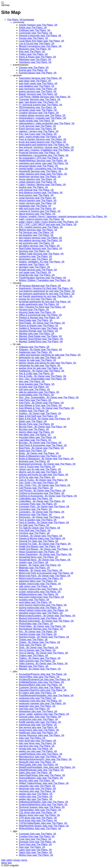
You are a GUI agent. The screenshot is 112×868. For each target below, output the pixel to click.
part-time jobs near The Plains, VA (37, 746)
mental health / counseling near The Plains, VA (43, 169)
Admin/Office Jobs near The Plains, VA (39, 677)
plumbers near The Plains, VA (34, 267)
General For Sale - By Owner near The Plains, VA (45, 544)
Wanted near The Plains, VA (34, 666)
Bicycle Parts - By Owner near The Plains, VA (43, 427)
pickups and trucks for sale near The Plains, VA (44, 475)
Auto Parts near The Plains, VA (35, 400)
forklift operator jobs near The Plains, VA (40, 722)
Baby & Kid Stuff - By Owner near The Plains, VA (44, 419)
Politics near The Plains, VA (33, 54)
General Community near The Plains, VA (40, 36)
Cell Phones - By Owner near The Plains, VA (42, 491)
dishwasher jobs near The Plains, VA (38, 711)
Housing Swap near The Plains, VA (37, 312)
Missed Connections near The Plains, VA (40, 46)
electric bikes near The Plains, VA (36, 432)
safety (10, 860)
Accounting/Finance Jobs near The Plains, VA (43, 674)
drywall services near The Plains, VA (38, 270)
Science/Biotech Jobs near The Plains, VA (41, 778)
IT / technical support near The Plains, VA (41, 105)
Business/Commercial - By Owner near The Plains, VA (47, 464)
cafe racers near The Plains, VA (35, 586)
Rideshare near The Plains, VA (35, 59)
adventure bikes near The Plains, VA (38, 581)
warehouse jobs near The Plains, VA (38, 725)
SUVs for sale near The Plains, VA (37, 477)
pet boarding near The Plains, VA (36, 235)
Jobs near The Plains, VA (32, 738)
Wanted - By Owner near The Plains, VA (40, 669)
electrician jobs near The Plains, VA (37, 789)
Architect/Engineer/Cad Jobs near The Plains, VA (45, 679)
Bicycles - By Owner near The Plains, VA (40, 443)
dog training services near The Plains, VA (40, 238)
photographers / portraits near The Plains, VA (42, 118)
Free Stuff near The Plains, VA (35, 530)
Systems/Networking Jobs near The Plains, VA (43, 805)
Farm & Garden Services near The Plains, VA (43, 139)
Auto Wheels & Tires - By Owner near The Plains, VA (46, 408)
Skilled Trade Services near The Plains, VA (41, 254)
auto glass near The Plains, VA (35, 81)
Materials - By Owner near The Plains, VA (41, 570)
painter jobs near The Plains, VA (36, 794)
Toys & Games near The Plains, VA (37, 650)
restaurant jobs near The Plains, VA (37, 698)
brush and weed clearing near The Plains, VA (42, 142)
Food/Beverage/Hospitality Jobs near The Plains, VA (46, 695)
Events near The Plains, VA (33, 70)
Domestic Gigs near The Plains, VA (37, 842)
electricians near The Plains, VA (35, 259)
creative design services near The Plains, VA (42, 115)
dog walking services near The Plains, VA (40, 240)
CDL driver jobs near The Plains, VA (38, 812)
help (3, 860)
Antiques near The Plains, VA (34, 347)
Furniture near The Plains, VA (34, 533)
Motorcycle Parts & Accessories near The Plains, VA (46, 573)
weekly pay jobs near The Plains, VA (38, 751)
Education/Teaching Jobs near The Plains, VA (43, 690)
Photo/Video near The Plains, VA (36, 624)
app (10, 863)
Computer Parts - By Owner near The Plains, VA (44, 507)
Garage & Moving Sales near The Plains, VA (42, 538)
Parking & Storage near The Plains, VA (39, 318)
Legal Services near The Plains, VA (37, 198)
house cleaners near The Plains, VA (38, 179)
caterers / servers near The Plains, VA (39, 131)
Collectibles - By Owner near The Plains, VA (42, 501)
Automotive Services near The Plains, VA (40, 78)
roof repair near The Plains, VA (35, 272)
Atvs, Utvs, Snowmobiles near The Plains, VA (43, 379)
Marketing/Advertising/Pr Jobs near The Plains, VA (45, 759)
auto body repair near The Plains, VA (38, 83)
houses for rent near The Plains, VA (37, 299)
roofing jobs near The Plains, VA (36, 797)
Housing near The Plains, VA (34, 310)
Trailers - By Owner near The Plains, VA (40, 658)
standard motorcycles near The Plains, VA (41, 613)
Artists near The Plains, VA (33, 28)
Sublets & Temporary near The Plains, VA (40, 328)
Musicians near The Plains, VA (35, 49)
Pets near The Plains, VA (32, 52)
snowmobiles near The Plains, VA (36, 395)
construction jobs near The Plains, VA (38, 719)
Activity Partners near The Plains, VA (38, 25)
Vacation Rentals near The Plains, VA (38, 331)
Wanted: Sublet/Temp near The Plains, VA (41, 342)
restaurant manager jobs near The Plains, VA (42, 703)
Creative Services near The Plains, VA (39, 113)
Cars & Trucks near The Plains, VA (37, 467)
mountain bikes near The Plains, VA (38, 437)
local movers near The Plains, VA (36, 195)
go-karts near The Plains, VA (34, 387)
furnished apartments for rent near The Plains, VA (45, 302)
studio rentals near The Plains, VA (37, 121)
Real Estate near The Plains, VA (36, 320)
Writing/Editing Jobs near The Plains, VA (40, 828)
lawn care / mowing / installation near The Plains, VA (46, 150)
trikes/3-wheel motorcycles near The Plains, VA (43, 610)
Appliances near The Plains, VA (35, 352)
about (4, 863)
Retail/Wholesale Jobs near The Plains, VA (41, 770)
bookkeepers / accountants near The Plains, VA (44, 155)
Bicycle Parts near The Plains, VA (36, 424)
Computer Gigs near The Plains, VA (38, 834)
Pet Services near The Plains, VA (36, 232)
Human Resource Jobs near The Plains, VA (42, 735)
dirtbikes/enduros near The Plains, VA (39, 594)
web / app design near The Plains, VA (38, 102)
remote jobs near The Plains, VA (36, 749)
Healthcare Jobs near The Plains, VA (38, 733)
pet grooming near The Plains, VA (36, 243)
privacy (17, 860)
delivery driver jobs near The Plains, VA (39, 815)
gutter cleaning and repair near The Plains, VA (43, 174)
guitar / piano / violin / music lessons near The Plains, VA (48, 222)
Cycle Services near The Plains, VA (37, 126)
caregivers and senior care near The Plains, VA (43, 163)
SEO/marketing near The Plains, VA (38, 107)
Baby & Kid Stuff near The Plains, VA (38, 416)
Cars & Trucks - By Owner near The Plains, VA (43, 480)
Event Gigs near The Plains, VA (35, 844)
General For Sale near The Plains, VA (39, 541)
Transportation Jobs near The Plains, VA (40, 810)
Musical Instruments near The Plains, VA (40, 618)
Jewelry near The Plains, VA (34, 562)
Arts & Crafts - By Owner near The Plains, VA (42, 376)
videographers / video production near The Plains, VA (47, 123)
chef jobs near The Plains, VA (34, 709)
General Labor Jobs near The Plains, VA (40, 717)
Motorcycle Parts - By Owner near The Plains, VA (45, 576)
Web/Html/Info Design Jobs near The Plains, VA (44, 826)
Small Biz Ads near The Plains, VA (37, 275)
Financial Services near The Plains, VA (39, 153)
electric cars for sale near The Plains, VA (40, 472)
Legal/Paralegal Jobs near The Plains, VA (41, 754)
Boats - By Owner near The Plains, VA (39, 453)
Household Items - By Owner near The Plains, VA (45, 560)
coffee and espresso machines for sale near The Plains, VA (50, 355)
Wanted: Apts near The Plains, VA (37, 334)
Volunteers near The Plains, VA (35, 62)
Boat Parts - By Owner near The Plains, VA (41, 448)
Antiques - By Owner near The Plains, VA (40, 350)
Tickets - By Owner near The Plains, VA (39, 642)
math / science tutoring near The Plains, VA (41, 219)
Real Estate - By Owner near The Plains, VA (42, 323)
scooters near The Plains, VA (34, 600)
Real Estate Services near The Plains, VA (41, 248)
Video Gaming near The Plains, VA (37, 661)
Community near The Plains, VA (36, 33)
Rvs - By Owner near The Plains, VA (38, 632)
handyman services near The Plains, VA (40, 177)
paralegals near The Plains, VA (35, 206)
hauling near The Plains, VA (33, 187)
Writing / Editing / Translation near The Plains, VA (45, 280)
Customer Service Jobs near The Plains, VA (42, 687)
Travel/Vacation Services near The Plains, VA (42, 278)
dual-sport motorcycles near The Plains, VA (41, 597)
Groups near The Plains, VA (33, 38)
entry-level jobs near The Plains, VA (38, 741)
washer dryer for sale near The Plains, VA (41, 368)
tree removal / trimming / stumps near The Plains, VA (46, 147)
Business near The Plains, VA (34, 461)
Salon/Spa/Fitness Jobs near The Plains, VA (42, 775)
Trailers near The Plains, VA (33, 656)
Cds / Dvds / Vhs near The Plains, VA (38, 483)
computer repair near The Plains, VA (38, 110)
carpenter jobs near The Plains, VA (37, 786)
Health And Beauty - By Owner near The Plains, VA (46, 549)
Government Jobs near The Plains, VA (39, 730)
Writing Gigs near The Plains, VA (36, 855)
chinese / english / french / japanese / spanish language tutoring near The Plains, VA (63, 216)
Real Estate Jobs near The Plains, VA (38, 765)
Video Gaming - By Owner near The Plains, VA (43, 663)
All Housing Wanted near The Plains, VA (40, 286)
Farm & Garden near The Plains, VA (38, 520)
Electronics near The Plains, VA (35, 514)
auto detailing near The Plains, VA (37, 86)
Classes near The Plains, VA (34, 67)
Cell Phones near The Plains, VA (36, 488)
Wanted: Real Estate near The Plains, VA (40, 336)
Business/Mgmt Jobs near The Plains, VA (40, 685)
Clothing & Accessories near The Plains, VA (42, 493)
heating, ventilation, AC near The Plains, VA (42, 262)
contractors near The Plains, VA (35, 256)
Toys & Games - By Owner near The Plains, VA (43, 653)
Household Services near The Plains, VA (40, 171)
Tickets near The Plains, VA (33, 640)
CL (3, 2)
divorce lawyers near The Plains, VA (38, 201)
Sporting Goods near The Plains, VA (38, 634)
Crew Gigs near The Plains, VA (35, 839)
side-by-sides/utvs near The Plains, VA (39, 392)
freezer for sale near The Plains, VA (37, 360)
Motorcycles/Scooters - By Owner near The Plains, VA (47, 616)
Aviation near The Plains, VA (34, 411)
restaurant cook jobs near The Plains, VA (40, 701)
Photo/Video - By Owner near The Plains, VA (42, 626)
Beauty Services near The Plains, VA (38, 94)
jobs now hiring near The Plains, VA (37, 743)
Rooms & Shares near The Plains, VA (38, 326)
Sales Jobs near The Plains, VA (35, 773)
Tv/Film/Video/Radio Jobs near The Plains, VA (43, 823)
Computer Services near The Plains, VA (40, 99)
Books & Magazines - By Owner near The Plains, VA (46, 459)
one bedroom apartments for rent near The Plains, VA (47, 291)
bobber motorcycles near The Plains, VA (40, 584)
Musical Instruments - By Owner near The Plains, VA (46, 621)
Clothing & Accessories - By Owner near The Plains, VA (48, 496)
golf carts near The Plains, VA (34, 389)
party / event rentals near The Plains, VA (40, 137)
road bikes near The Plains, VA (35, 440)
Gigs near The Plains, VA (32, 847)
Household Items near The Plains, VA (38, 557)
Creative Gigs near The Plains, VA (37, 836)
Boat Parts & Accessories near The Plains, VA (43, 445)
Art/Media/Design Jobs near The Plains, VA (41, 682)
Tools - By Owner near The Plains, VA (39, 648)
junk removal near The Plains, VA (36, 190)
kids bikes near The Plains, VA (35, 435)
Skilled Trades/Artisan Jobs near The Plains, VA (44, 783)
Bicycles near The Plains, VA (34, 429)
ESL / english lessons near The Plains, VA (41, 227)
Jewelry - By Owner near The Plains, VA (40, 565)
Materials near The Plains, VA (34, 568)
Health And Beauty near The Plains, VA (39, 546)
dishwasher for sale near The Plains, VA (40, 358)
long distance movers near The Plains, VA (41, 193)
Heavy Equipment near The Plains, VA (39, 552)
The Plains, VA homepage (21, 20)
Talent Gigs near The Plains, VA (35, 852)
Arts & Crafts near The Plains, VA (36, 373)
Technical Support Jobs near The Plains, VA (42, 807)
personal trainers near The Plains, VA (38, 166)
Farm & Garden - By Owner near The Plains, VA (44, 522)
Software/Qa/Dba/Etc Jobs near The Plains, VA (43, 802)
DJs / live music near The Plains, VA (38, 134)
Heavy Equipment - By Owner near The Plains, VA (45, 554)
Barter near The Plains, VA (33, 421)
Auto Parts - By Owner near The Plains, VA (41, 403)
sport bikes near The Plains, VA (35, 602)
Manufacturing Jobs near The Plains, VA (40, 757)
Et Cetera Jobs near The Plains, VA (37, 693)
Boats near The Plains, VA (33, 451)
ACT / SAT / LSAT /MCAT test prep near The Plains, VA (48, 224)
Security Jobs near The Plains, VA (37, 781)
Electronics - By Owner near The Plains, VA (42, 517)
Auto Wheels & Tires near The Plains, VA (40, 405)
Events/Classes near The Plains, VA (38, 73)
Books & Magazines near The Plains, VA (40, 456)
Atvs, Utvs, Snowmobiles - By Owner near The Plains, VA (49, 397)
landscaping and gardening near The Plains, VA (44, 145)
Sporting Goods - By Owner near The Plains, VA (44, 637)
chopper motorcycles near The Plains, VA (40, 589)
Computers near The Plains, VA (35, 509)
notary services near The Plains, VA (38, 203)
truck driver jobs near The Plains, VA (38, 820)
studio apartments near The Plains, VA (39, 304)
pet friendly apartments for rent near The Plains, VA (46, 296)
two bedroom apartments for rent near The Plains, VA (47, 294)
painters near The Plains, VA (34, 264)
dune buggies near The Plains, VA (37, 384)
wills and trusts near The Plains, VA (37, 209)
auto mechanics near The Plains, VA (38, 89)
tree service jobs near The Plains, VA (38, 727)
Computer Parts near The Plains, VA (38, 504)
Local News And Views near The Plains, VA (41, 41)
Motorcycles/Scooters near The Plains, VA (41, 578)
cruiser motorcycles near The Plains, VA (40, 592)
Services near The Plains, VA (34, 251)
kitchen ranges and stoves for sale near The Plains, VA (47, 363)
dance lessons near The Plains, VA (37, 214)
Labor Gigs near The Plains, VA (35, 850)
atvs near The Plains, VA (32, 381)
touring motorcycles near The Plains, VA (40, 608)
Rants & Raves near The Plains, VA (37, 57)
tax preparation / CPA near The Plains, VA (41, 158)
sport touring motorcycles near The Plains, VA (43, 605)
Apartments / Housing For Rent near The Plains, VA (46, 288)
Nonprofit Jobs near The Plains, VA (37, 762)
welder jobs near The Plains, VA (36, 799)
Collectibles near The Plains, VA (36, 499)
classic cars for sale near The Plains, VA (40, 469)
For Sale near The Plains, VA (34, 525)
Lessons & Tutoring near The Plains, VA (40, 211)
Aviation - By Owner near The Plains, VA (40, 413)
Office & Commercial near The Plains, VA (40, 315)
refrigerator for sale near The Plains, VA (39, 365)
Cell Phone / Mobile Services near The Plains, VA (45, 97)
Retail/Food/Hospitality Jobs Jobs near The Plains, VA (47, 767)
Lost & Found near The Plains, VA (37, 44)
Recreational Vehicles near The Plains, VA (41, 629)
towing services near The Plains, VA (38, 91)
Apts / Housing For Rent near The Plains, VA (42, 307)
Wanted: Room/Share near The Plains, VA (41, 339)
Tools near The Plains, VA (32, 645)
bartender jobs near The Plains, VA (37, 706)
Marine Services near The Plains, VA (38, 230)
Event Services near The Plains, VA (37, 129)
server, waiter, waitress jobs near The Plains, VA (44, 714)
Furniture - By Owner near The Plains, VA (41, 536)
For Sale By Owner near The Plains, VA (39, 528)
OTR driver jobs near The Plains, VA (38, 818)
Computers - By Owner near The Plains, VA (42, 512)
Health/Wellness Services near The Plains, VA (43, 161)
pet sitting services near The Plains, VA (39, 246)
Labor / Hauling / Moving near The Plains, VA (42, 185)
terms (24, 860)
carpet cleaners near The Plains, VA (38, 182)
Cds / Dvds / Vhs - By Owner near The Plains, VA (45, 485)
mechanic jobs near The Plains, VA (37, 791)
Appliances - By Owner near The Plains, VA (42, 371)
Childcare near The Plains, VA (35, 30)
